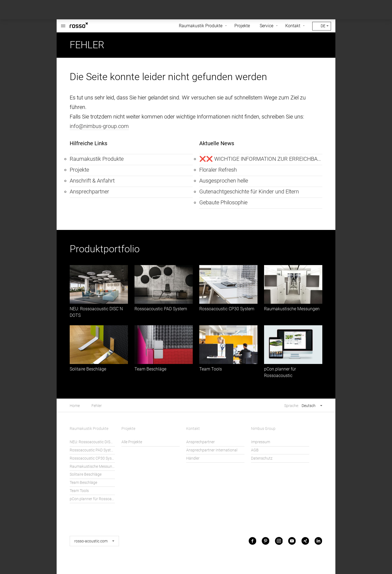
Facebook (252, 541)
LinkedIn (318, 541)
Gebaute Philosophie (223, 202)
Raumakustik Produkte (201, 26)
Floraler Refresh (218, 170)
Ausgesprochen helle (224, 181)
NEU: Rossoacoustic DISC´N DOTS (92, 442)
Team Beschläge (150, 369)
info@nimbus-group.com (99, 126)
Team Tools (211, 369)
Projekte (242, 26)
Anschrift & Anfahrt (92, 181)
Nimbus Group (263, 429)
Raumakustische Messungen (292, 309)
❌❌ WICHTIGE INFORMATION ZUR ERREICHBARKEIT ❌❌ (261, 159)
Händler (193, 458)
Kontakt (293, 26)
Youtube (292, 541)
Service (267, 26)
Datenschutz (262, 458)
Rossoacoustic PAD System (161, 309)
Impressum (261, 442)
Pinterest (265, 541)
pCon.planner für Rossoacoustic (92, 499)
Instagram (279, 541)
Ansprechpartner (89, 192)
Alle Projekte (132, 442)
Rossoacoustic (63, 23)
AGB (255, 450)
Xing (305, 541)
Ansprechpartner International (212, 450)
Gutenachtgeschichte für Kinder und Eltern (249, 192)
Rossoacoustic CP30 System (227, 309)
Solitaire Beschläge (88, 369)
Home (75, 406)
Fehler (97, 406)
